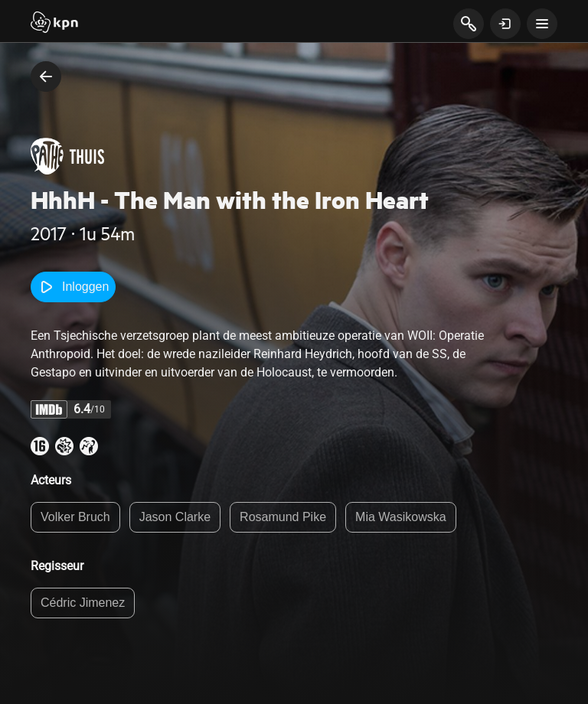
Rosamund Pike (283, 517)
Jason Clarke (175, 517)
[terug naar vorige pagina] (46, 77)
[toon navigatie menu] (542, 24)
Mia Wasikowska (401, 517)
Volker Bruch (75, 517)
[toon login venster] (505, 24)
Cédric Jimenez (83, 603)
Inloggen (73, 287)
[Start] (54, 24)
